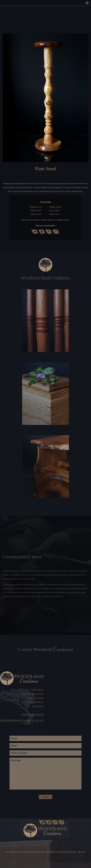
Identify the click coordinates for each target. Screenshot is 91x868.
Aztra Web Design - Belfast (72, 852)
